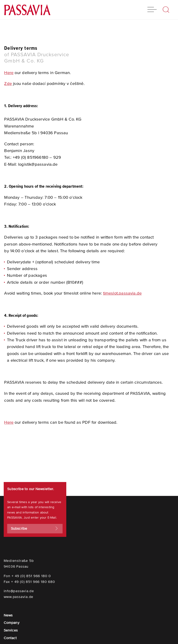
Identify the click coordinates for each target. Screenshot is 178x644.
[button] (152, 10)
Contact (10, 638)
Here (9, 73)
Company (12, 623)
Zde (8, 84)
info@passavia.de (19, 591)
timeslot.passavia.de (122, 293)
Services (11, 630)
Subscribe (35, 529)
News (8, 615)
